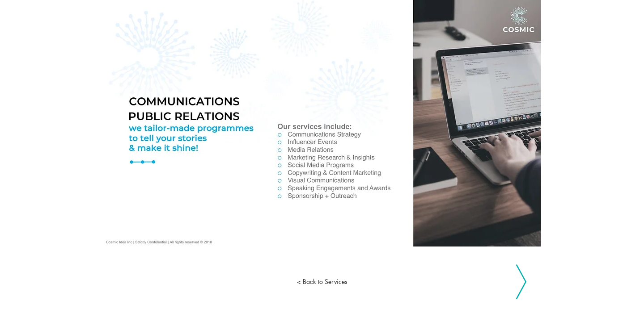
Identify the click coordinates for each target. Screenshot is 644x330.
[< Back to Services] (322, 282)
